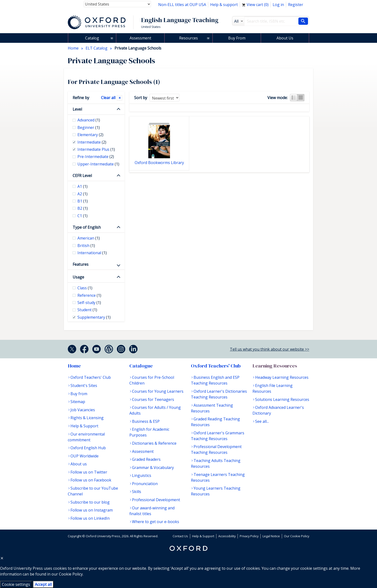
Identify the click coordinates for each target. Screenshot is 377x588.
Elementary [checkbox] (90, 135)
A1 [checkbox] (82, 186)
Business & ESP (146, 421)
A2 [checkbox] (82, 194)
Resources (188, 38)
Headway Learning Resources (282, 377)
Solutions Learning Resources (282, 399)
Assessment (140, 38)
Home (74, 366)
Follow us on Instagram (92, 510)
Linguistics (142, 475)
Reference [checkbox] (89, 295)
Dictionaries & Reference (154, 443)
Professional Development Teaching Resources (216, 449)
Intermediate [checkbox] (92, 142)
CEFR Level (82, 176)
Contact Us (180, 536)
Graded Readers (146, 459)
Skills (137, 492)
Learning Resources (275, 366)
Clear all (108, 98)
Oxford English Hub (88, 448)
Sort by (141, 98)
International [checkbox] (92, 253)
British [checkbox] (86, 246)
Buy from (79, 394)
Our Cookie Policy (297, 536)
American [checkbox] (89, 238)
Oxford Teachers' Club (91, 377)
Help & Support (84, 426)
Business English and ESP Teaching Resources (215, 380)
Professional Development (156, 500)
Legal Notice (271, 536)
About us (79, 464)
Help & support (224, 5)
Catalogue (141, 366)
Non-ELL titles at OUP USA (182, 5)
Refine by (81, 98)
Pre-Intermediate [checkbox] (96, 157)
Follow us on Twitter (89, 472)
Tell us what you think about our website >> (270, 349)
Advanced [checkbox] (89, 120)
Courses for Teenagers (153, 399)
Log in (278, 5)
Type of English (87, 227)
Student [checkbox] (87, 310)
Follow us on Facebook (91, 480)
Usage (78, 277)
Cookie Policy (71, 574)
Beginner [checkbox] (89, 127)
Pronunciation (145, 484)
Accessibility (227, 536)
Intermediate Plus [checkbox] (96, 149)
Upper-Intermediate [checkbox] (98, 164)
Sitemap (78, 402)
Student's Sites (84, 386)
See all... (262, 421)
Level (77, 109)
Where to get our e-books (156, 522)
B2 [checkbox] (83, 208)
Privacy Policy (249, 536)
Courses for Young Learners (158, 391)
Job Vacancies (83, 410)
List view (294, 98)
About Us (285, 38)
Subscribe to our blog (90, 502)
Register (296, 5)
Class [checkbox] (85, 288)
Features (81, 264)
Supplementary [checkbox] (94, 317)
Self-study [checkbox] (89, 303)
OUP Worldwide (85, 456)
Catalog (92, 38)
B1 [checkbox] (83, 201)
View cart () (255, 5)
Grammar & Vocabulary (153, 468)
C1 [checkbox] (82, 216)
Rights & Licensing (87, 418)
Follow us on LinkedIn (90, 518)
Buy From (237, 38)
